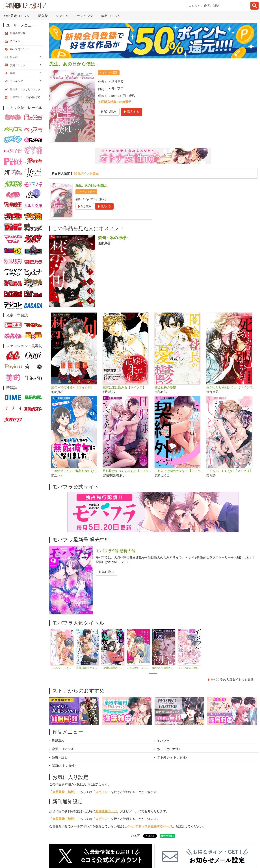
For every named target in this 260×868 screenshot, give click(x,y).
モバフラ (118, 88)
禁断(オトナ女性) (64, 766)
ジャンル (62, 16)
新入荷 (43, 16)
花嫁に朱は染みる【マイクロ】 (124, 387)
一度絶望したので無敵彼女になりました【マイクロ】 (76, 471)
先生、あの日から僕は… (92, 185)
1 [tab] (153, 673)
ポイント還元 (110, 72)
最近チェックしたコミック (25, 89)
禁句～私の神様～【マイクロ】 (73, 387)
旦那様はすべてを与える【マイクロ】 (127, 471)
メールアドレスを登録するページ (149, 826)
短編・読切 (60, 757)
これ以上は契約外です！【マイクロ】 (179, 471)
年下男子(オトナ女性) (172, 757)
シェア (136, 835)
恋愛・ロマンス (63, 749)
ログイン (101, 792)
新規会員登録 (18, 33)
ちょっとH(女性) (168, 749)
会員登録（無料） (65, 792)
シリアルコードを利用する (25, 97)
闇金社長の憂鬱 (165, 387)
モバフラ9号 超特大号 (116, 551)
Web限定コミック (17, 16)
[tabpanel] (62, 649)
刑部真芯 (118, 81)
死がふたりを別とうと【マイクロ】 (231, 387)
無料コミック (111, 16)
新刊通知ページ (106, 811)
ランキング (85, 16)
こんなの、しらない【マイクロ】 (229, 471)
